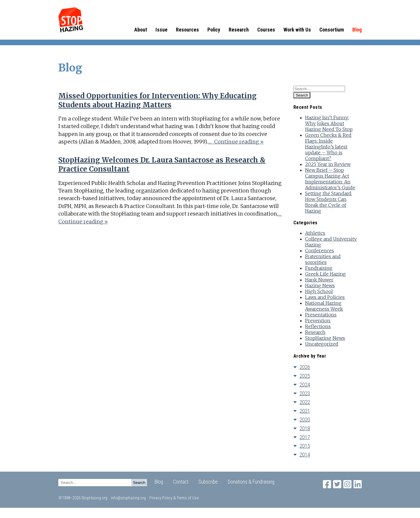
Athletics (315, 233)
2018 (305, 428)
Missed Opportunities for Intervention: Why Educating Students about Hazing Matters (157, 100)
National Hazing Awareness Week (324, 306)
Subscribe (208, 482)
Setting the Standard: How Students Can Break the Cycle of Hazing (329, 202)
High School (319, 291)
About (141, 30)
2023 (305, 393)
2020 (305, 420)
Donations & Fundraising (251, 482)
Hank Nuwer (319, 280)
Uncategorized (322, 344)
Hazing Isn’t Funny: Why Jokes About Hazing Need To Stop (329, 123)
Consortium (332, 30)
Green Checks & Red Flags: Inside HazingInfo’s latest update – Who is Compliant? (328, 147)
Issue (161, 30)
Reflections (318, 326)
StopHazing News (325, 338)
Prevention (318, 321)
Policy (214, 30)
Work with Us (297, 30)
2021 (305, 411)
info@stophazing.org (128, 498)
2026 (305, 367)
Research (239, 30)
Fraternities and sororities (323, 259)
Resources (187, 30)
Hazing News (320, 286)
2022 (305, 402)
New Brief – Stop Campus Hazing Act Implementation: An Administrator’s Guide (330, 179)
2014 (305, 455)
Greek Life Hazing (325, 274)
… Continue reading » (236, 142)
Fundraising (319, 268)
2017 (305, 437)
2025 (305, 376)
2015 (305, 446)
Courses (266, 30)
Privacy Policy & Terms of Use (174, 498)
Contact (181, 482)
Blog (357, 30)
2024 (305, 385)
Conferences (320, 251)
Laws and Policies (325, 297)
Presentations (321, 315)
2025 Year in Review (328, 164)
